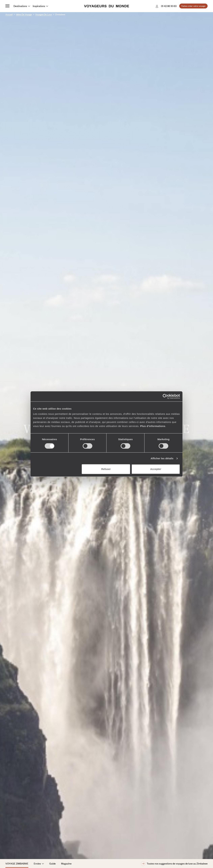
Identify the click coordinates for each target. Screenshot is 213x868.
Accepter (156, 469)
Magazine (66, 863)
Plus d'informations (153, 426)
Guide (52, 863)
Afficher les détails (162, 458)
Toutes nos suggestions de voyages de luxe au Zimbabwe (174, 864)
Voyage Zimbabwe (17, 863)
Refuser (106, 469)
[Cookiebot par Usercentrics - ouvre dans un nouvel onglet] (165, 396)
